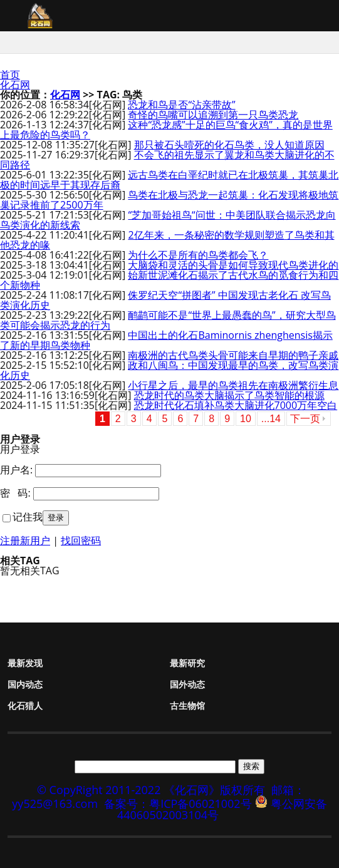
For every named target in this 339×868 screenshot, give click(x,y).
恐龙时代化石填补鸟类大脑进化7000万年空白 (236, 405)
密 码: (15, 493)
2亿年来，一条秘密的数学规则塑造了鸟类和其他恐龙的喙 (167, 240)
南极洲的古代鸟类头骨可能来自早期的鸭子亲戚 (233, 355)
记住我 (28, 517)
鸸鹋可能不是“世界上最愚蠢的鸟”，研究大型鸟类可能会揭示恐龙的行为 (168, 320)
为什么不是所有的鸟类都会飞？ (198, 255)
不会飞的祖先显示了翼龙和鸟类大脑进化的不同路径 (167, 160)
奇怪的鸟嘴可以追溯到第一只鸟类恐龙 (213, 115)
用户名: (16, 470)
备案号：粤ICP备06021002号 (178, 803)
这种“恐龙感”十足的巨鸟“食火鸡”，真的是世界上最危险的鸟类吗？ (166, 130)
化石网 (15, 85)
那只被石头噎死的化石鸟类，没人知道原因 (229, 145)
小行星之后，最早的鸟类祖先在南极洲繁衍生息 (233, 385)
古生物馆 (187, 705)
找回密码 (81, 540)
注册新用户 (25, 540)
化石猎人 (25, 705)
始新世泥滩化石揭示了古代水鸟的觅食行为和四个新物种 (169, 280)
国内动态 (25, 684)
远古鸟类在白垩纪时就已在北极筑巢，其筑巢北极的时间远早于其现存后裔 (169, 180)
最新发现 (25, 663)
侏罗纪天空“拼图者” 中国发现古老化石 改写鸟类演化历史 (165, 300)
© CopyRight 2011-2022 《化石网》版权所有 (151, 790)
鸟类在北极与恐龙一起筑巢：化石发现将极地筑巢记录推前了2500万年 (169, 200)
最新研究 (187, 663)
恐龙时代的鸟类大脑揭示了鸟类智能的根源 (229, 395)
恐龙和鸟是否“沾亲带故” (181, 105)
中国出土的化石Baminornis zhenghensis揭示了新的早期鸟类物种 (166, 340)
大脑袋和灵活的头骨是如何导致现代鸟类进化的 (233, 265)
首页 (10, 75)
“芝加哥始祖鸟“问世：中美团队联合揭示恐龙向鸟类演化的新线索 (168, 220)
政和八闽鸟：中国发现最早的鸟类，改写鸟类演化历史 (169, 370)
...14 (271, 419)
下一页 (305, 419)
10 (246, 419)
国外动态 (187, 684)
